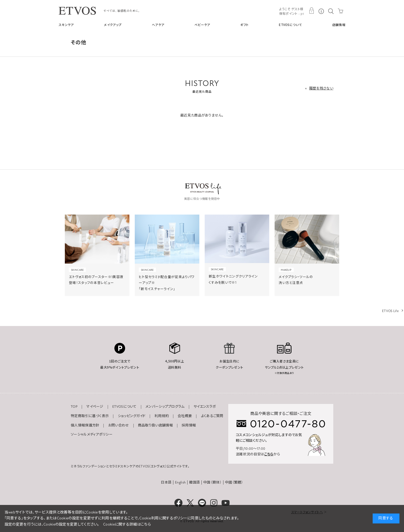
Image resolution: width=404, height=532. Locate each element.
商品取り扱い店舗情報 (155, 425)
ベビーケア (202, 25)
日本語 (166, 482)
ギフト (244, 25)
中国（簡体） (212, 482)
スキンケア (66, 25)
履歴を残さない (321, 88)
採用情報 (189, 425)
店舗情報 (339, 25)
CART (341, 11)
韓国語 (194, 482)
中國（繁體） (234, 482)
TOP (74, 407)
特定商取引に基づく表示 (90, 416)
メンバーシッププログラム (165, 407)
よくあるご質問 (212, 416)
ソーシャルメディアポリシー (92, 434)
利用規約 (162, 416)
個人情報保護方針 (85, 425)
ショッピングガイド (132, 416)
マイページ (95, 407)
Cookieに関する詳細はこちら (127, 524)
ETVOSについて (290, 25)
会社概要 (185, 416)
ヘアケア (158, 25)
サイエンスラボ (205, 407)
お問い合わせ (119, 425)
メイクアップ (113, 25)
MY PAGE (312, 11)
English (180, 482)
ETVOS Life (390, 311)
